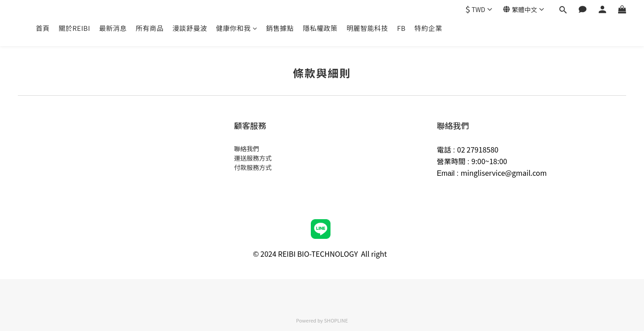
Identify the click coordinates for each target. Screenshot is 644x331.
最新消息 (113, 28)
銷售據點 (280, 28)
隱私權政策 (320, 28)
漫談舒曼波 (190, 28)
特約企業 (428, 28)
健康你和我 (237, 28)
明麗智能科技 (367, 28)
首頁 (43, 28)
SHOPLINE (336, 320)
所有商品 (150, 28)
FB (401, 28)
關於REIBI (74, 28)
